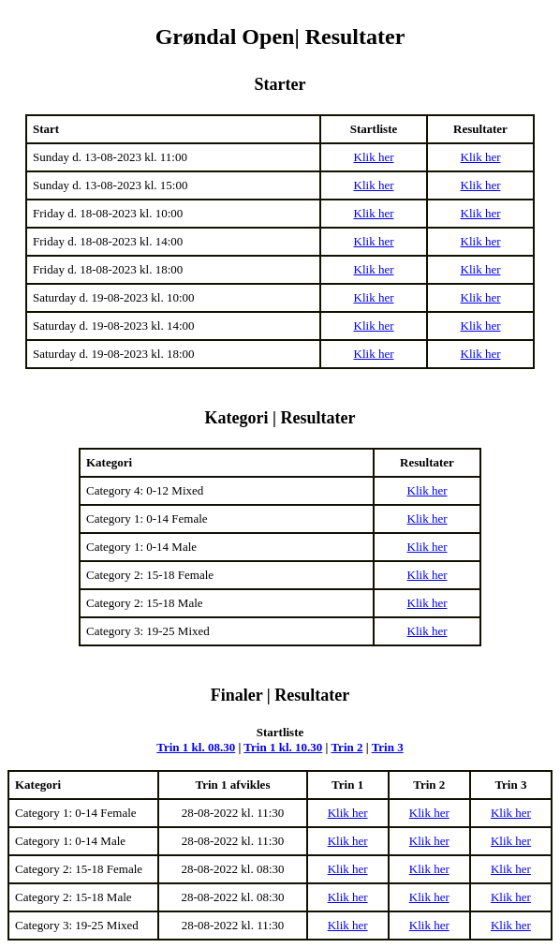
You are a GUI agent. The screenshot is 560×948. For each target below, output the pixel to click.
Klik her (374, 157)
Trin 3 (388, 747)
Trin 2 (346, 747)
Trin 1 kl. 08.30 (196, 747)
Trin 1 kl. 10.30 (283, 747)
